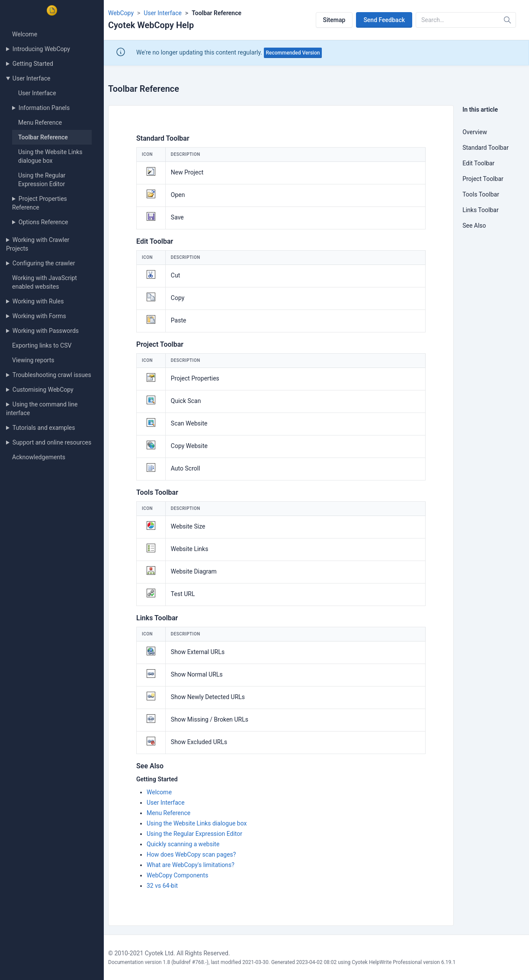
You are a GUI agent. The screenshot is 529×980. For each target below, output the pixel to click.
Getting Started (33, 64)
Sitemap (334, 20)
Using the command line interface (42, 409)
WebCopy (121, 13)
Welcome (25, 34)
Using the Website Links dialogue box (197, 823)
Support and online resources (52, 442)
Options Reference (43, 222)
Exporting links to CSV (42, 345)
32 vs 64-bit (162, 886)
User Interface (32, 78)
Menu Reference (40, 122)
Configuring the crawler (44, 263)
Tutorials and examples (44, 428)
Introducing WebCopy (41, 49)
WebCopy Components (177, 875)
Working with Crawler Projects (38, 244)
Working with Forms (39, 316)
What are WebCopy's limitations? (191, 865)
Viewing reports (33, 360)
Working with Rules (38, 301)
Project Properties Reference (40, 203)
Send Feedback (384, 20)
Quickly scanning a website (183, 844)
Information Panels (44, 108)
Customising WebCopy (43, 390)
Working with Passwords (46, 331)
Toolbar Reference (43, 137)
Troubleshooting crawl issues (52, 375)
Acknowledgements (39, 457)
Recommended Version (293, 53)
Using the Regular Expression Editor (194, 834)
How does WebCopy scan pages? (191, 854)
